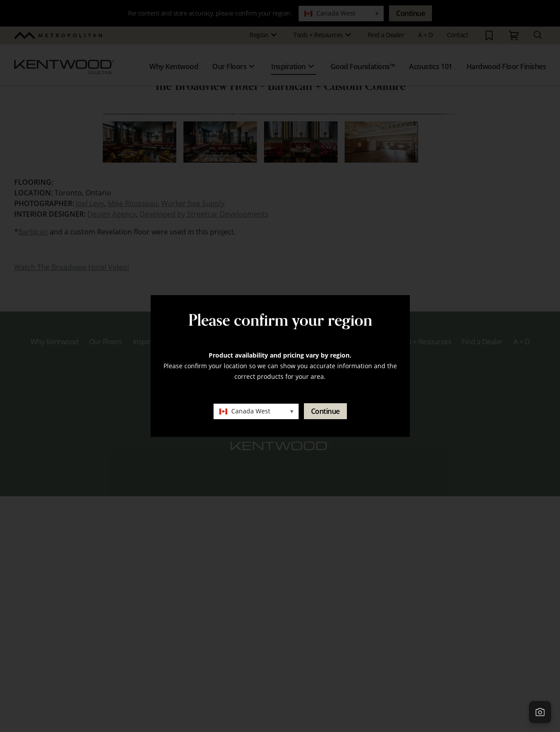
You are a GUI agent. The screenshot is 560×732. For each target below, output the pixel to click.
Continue (325, 411)
